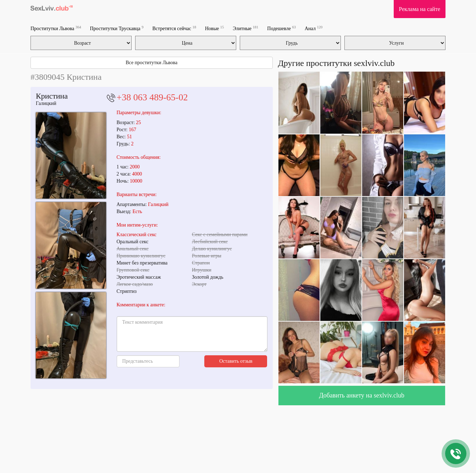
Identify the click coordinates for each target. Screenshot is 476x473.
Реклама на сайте (420, 9)
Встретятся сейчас (174, 28)
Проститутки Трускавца (117, 28)
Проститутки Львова (56, 28)
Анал (314, 28)
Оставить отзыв (236, 361)
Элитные (245, 28)
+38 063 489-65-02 (152, 97)
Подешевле (281, 28)
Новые (214, 28)
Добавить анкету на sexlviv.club (362, 395)
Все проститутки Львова (151, 63)
